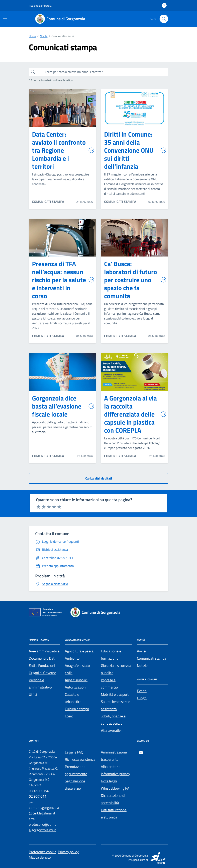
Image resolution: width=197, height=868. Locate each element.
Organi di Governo (43, 673)
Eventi (142, 691)
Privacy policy (68, 852)
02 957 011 (38, 796)
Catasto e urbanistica (73, 698)
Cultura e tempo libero (77, 712)
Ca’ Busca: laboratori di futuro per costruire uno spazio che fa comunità (135, 280)
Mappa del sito (40, 857)
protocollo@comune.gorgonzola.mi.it (44, 827)
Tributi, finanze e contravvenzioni (113, 720)
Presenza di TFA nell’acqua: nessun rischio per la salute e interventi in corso (63, 280)
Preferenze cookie (43, 852)
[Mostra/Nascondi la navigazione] (5, 18)
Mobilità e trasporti (115, 694)
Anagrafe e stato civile (77, 669)
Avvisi (141, 651)
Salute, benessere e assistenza (116, 705)
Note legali (109, 781)
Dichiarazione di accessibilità (113, 799)
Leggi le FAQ (74, 752)
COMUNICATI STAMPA (48, 202)
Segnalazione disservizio (75, 785)
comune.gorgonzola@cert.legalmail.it (44, 810)
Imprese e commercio (109, 684)
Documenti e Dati (42, 658)
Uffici (33, 694)
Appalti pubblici (76, 680)
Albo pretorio (111, 767)
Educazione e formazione (111, 655)
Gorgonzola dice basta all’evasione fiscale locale (63, 406)
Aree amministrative (44, 651)
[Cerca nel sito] (164, 19)
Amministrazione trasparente (114, 756)
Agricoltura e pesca (79, 651)
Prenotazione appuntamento (76, 770)
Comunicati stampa (152, 658)
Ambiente (72, 658)
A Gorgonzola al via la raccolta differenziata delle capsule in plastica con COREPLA (135, 414)
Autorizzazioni (76, 687)
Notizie (142, 666)
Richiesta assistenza (80, 759)
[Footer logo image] (98, 612)
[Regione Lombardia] (40, 6)
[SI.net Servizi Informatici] (158, 858)
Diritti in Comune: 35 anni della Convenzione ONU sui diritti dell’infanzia (135, 150)
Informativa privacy (116, 774)
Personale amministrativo (40, 684)
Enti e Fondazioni (42, 666)
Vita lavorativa (112, 731)
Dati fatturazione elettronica (114, 814)
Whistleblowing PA (115, 788)
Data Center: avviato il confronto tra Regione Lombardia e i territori (63, 150)
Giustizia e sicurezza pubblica (116, 669)
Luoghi (142, 698)
